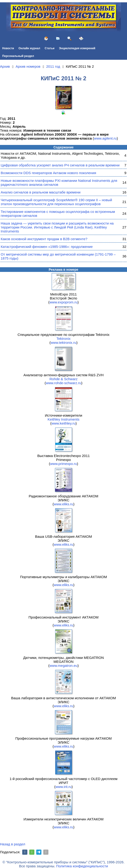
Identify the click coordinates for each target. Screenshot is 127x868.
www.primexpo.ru (64, 464)
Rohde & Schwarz (63, 379)
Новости (8, 48)
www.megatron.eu (63, 666)
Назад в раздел (13, 844)
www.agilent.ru (105, 138)
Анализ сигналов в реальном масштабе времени (41, 192)
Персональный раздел (18, 56)
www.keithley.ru (64, 423)
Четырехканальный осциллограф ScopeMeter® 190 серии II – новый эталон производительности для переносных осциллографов (56, 202)
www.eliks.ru (64, 504)
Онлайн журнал (29, 48)
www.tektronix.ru (63, 343)
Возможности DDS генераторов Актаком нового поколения (48, 173)
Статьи (50, 48)
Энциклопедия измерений (77, 48)
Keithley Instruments (64, 419)
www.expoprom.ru (63, 302)
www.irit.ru (64, 787)
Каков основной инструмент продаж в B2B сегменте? (44, 239)
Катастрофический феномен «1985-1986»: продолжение (47, 247)
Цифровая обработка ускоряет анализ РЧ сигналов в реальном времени (60, 165)
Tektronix (63, 339)
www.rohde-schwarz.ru (64, 383)
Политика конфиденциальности (82, 866)
